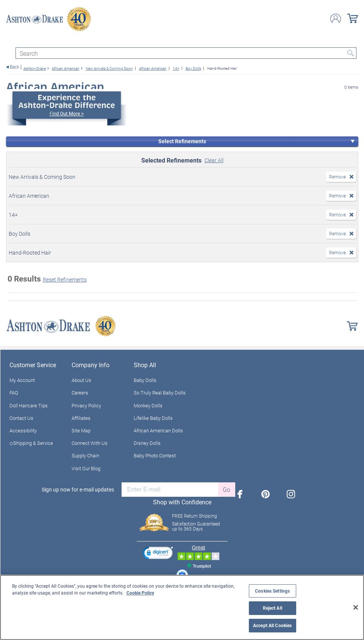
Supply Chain (85, 455)
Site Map (81, 430)
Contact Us (21, 418)
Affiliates (81, 418)
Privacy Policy (86, 405)
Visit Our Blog (86, 468)
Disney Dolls (147, 443)
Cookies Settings (272, 591)
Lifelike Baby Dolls (153, 418)
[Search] (186, 53)
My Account (22, 380)
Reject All (273, 608)
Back (15, 67)
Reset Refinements (65, 279)
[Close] (356, 607)
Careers (80, 393)
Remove (337, 177)
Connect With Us (90, 443)
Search (351, 53)
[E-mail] (170, 490)
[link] (158, 554)
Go (227, 489)
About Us (81, 380)
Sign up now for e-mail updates (78, 490)
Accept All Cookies (272, 625)
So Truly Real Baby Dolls (160, 393)
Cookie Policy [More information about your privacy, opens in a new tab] (140, 593)
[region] (182, 607)
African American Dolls (158, 430)
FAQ (14, 393)
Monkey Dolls (148, 405)
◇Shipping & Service (31, 443)
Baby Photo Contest (155, 455)
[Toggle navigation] (9, 41)
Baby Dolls (145, 380)
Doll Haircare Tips (29, 405)
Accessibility (23, 430)
